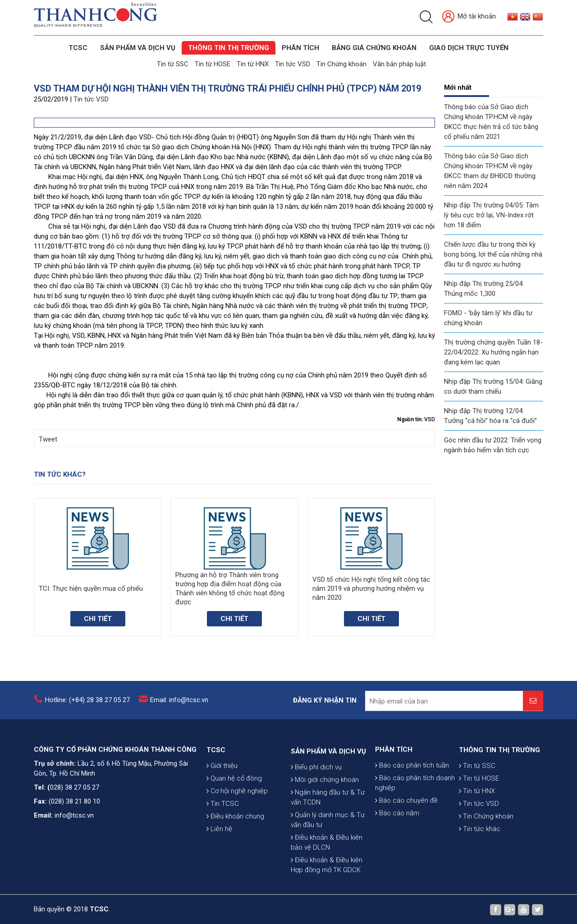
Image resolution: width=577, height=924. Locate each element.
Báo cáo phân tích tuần (412, 804)
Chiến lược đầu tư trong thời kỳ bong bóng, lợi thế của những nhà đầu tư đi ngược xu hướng (493, 254)
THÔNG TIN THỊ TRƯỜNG (229, 48)
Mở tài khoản (469, 17)
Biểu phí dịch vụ (316, 835)
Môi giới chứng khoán (325, 847)
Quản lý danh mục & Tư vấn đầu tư (328, 887)
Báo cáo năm (397, 852)
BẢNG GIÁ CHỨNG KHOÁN (374, 48)
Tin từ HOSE (213, 64)
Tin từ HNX (253, 64)
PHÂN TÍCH (394, 788)
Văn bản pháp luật (399, 64)
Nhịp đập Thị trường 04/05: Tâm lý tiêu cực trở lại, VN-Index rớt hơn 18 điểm (491, 215)
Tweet (48, 439)
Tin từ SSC (173, 64)
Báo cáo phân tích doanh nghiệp (415, 822)
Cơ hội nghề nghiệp (237, 838)
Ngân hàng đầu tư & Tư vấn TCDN (328, 865)
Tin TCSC (223, 850)
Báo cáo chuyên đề (406, 839)
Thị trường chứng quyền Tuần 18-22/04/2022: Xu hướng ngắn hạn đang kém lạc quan (493, 352)
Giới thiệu (222, 813)
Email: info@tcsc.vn (179, 708)
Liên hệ (219, 876)
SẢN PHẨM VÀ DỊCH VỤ (138, 48)
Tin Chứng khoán (341, 64)
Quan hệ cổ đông (234, 825)
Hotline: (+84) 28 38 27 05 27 (87, 708)
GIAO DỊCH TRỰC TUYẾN (469, 48)
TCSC (78, 48)
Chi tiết (98, 619)
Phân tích (300, 48)
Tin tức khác (480, 876)
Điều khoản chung (235, 863)
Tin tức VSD (293, 64)
